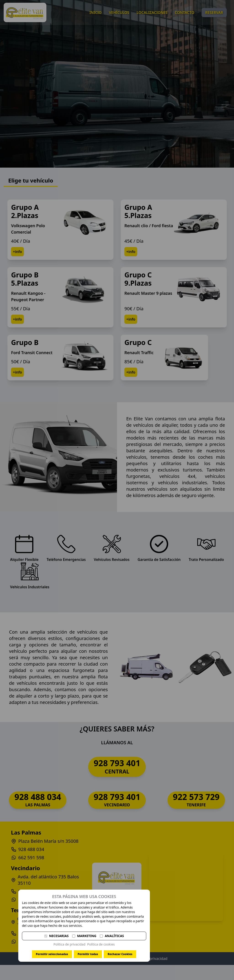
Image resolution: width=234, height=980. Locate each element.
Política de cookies (101, 944)
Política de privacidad (69, 944)
